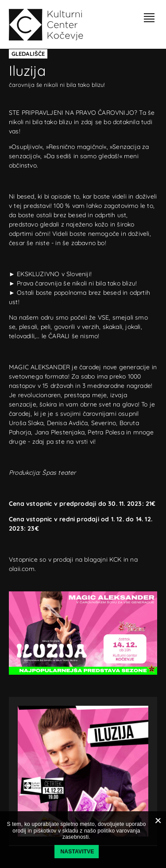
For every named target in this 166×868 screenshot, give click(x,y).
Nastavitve (77, 852)
